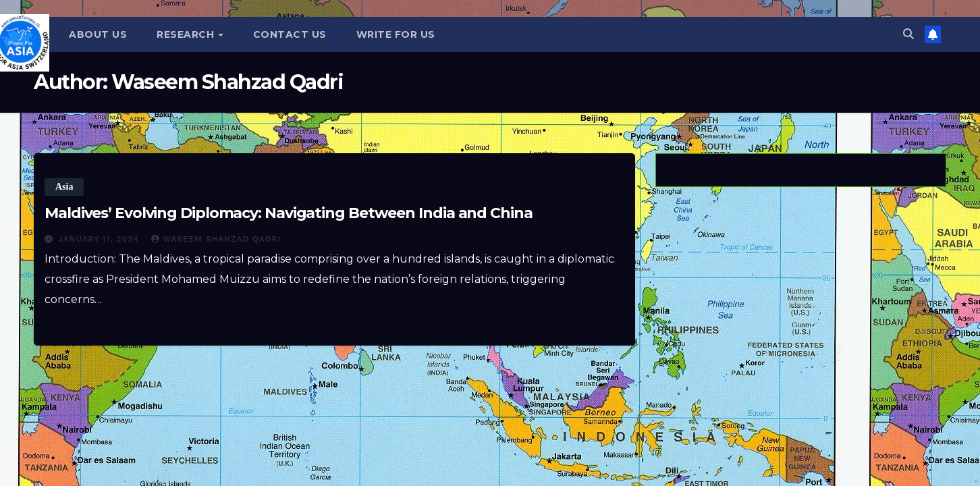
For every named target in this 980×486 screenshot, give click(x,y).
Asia (64, 187)
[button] (908, 34)
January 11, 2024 (100, 239)
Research (187, 34)
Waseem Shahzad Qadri (216, 239)
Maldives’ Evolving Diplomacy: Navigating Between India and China (289, 213)
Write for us (396, 34)
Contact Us (290, 34)
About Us (98, 34)
